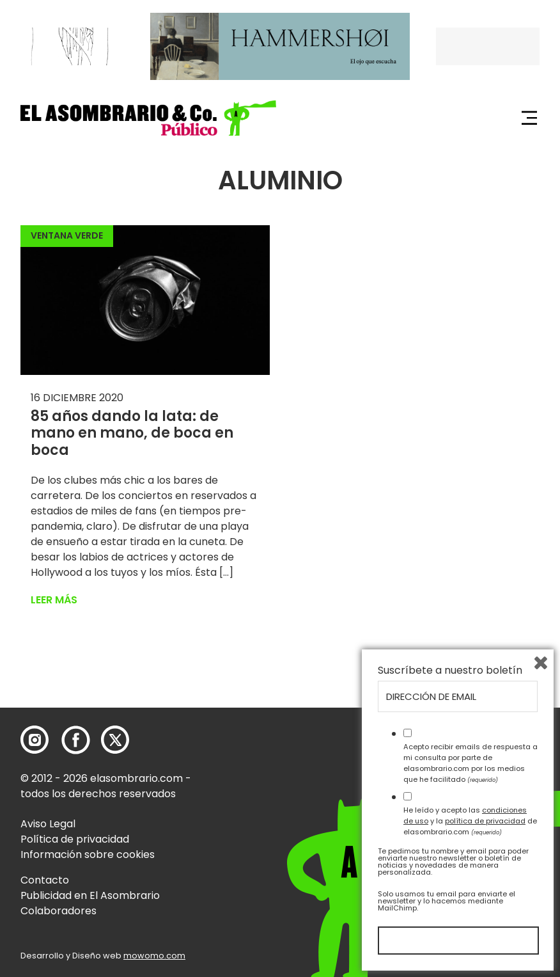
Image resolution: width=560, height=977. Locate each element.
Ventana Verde (67, 235)
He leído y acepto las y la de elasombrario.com (470, 821)
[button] (148, 118)
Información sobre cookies (88, 854)
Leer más (54, 600)
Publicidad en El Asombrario (90, 895)
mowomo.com (154, 956)
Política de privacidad (75, 839)
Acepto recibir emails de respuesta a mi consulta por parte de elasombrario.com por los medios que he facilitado (471, 763)
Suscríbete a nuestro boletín (450, 671)
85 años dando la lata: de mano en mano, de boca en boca (132, 433)
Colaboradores (58, 911)
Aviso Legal (48, 824)
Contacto (45, 880)
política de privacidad (485, 821)
